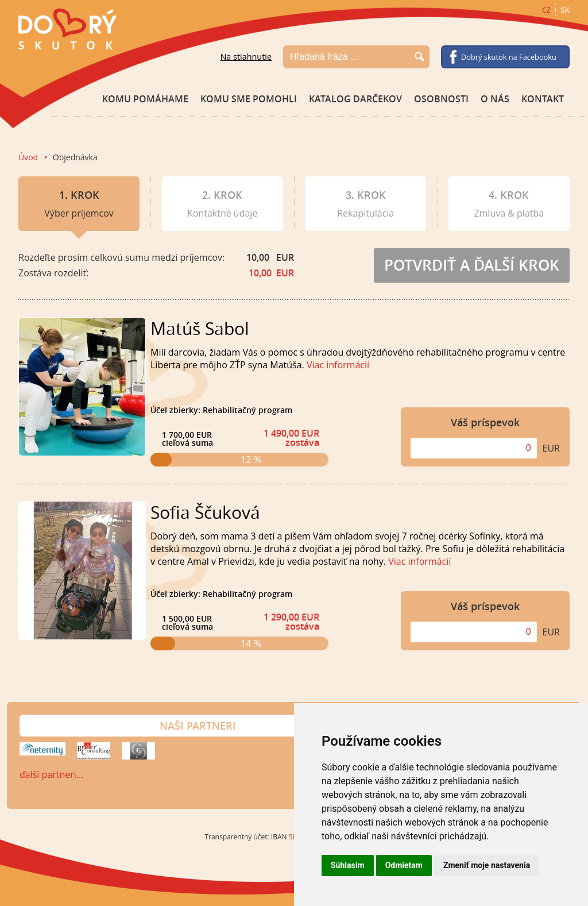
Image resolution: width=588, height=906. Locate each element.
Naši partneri (198, 726)
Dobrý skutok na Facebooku (509, 57)
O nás (495, 99)
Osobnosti (441, 99)
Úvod (28, 157)
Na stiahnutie (246, 57)
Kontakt (543, 99)
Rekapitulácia (365, 204)
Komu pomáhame (145, 99)
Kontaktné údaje (222, 204)
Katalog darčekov (355, 99)
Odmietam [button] (404, 865)
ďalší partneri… (51, 774)
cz (546, 9)
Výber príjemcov (79, 209)
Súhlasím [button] (348, 865)
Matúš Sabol (200, 329)
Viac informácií (338, 365)
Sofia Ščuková (205, 512)
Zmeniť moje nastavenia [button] (487, 865)
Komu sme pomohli (249, 99)
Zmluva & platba (509, 204)
